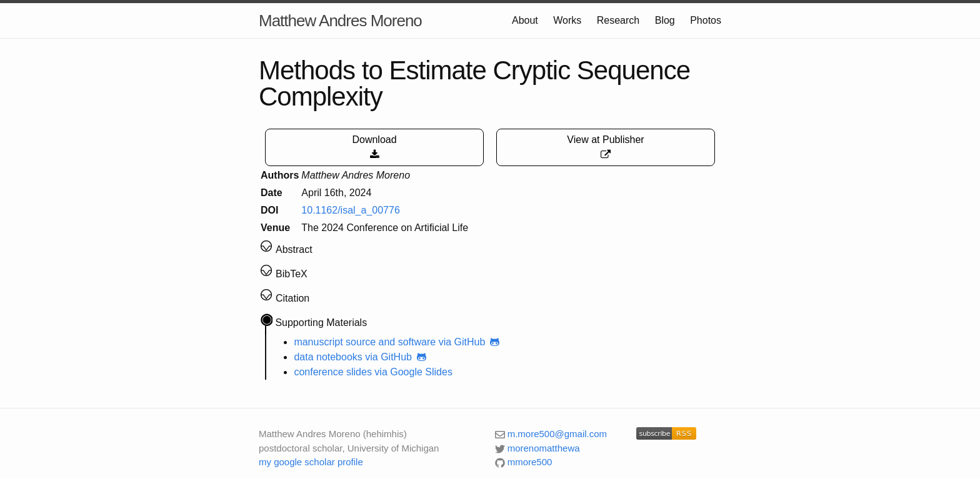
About (525, 20)
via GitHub (471, 342)
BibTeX (292, 274)
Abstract (294, 249)
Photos (706, 20)
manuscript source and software (365, 342)
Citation (292, 298)
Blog (665, 20)
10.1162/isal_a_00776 (350, 210)
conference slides (333, 372)
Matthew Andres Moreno (340, 21)
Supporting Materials (321, 323)
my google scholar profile (311, 462)
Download (374, 147)
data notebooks (328, 357)
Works (567, 20)
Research (618, 20)
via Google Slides (413, 372)
